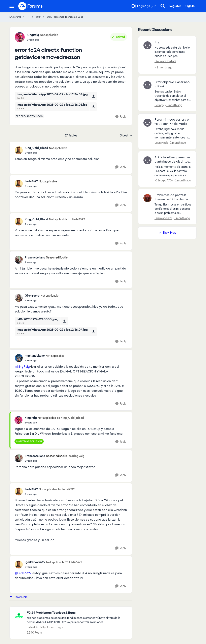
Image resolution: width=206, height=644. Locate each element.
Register (175, 6)
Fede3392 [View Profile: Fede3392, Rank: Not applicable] (31, 181)
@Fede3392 (23, 573)
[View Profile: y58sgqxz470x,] (147, 160)
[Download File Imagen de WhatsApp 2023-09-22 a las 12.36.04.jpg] (93, 96)
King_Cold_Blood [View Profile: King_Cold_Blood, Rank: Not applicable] (36, 148)
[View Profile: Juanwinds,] (147, 123)
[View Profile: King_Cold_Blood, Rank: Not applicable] (19, 150)
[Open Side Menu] (12, 6)
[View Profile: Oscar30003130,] (147, 45)
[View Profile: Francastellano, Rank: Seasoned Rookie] (19, 260)
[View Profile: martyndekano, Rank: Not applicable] (19, 358)
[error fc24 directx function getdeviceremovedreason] (46, 153)
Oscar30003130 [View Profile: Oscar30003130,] (165, 61)
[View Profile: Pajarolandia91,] (147, 198)
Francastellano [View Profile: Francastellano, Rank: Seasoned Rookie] (35, 257)
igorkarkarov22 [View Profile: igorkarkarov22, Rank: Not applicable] (35, 562)
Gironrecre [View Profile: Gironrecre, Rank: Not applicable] (32, 296)
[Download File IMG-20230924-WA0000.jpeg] (64, 321)
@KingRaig (22, 367)
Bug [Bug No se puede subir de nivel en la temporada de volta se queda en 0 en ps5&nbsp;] (157, 42)
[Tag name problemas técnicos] (29, 116)
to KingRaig (77, 456)
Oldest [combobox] (126, 136)
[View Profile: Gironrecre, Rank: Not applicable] (19, 298)
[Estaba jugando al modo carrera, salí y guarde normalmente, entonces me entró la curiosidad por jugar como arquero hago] (173, 133)
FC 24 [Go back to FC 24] (38, 17)
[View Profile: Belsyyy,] (147, 85)
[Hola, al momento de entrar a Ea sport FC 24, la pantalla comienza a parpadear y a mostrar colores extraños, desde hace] (173, 171)
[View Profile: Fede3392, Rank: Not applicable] (19, 184)
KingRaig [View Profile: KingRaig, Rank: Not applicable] (33, 35)
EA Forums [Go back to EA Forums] (15, 17)
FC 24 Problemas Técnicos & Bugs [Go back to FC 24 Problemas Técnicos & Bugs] (64, 17)
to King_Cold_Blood (70, 418)
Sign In (190, 6)
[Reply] (121, 117)
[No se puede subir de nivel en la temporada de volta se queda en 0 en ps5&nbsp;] (173, 52)
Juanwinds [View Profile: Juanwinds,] (161, 143)
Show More (19, 597)
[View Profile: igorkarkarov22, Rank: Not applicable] (19, 565)
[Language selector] (144, 6)
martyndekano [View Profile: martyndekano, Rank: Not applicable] (35, 356)
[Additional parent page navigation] (28, 17)
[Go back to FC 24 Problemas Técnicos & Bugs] (77, 613)
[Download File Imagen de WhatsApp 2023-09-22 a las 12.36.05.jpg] (93, 107)
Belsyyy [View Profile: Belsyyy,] (159, 105)
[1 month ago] (164, 68)
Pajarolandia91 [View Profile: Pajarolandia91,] (163, 218)
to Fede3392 (77, 219)
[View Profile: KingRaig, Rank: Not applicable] (20, 37)
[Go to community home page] (31, 6)
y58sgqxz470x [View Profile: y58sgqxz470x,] (164, 180)
